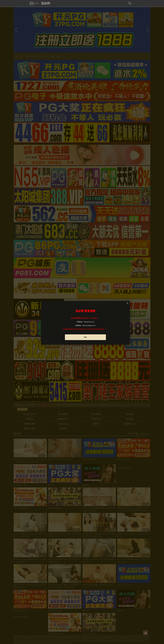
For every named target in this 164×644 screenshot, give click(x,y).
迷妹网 (45, 3)
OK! (85, 337)
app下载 (34, 3)
